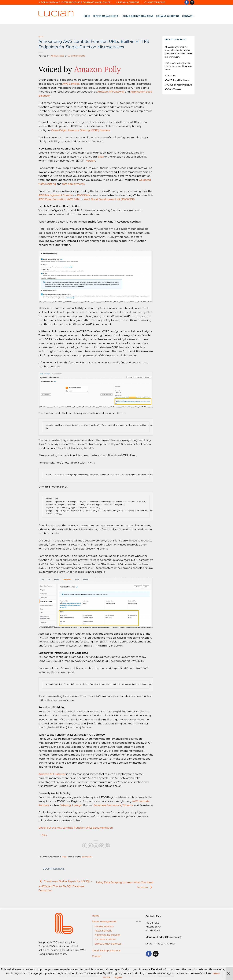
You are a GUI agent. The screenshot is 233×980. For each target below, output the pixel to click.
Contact (188, 16)
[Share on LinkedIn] (107, 846)
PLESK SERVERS (103, 931)
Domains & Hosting (168, 16)
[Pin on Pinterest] (102, 846)
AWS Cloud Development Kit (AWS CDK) (109, 199)
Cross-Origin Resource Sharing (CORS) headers (81, 130)
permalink (87, 857)
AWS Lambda (71, 84)
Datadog (65, 805)
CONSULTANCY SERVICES (108, 944)
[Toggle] (140, 922)
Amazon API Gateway (111, 92)
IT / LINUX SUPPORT (105, 939)
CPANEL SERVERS (104, 926)
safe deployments (73, 184)
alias (101, 157)
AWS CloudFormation (52, 199)
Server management (106, 16)
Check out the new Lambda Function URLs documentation (76, 828)
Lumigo (77, 805)
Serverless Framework (107, 805)
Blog (41, 37)
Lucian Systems (76, 56)
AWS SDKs (83, 195)
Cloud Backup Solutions (138, 16)
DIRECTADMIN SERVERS (108, 935)
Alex (44, 835)
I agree (118, 977)
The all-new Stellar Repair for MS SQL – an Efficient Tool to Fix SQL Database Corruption (65, 886)
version (91, 161)
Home (87, 16)
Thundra (128, 805)
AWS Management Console (56, 195)
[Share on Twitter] (90, 846)
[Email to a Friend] (96, 846)
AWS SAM (73, 199)
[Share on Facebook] (85, 846)
